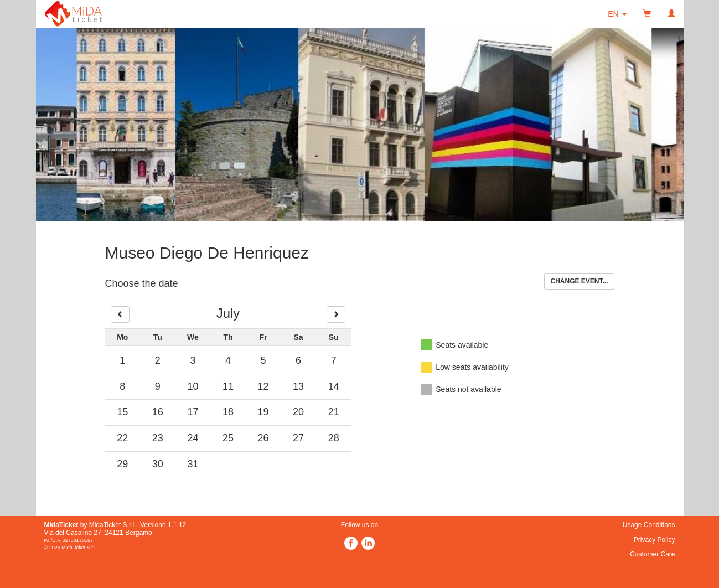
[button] (617, 14)
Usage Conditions (649, 525)
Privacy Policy (655, 540)
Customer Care (652, 554)
